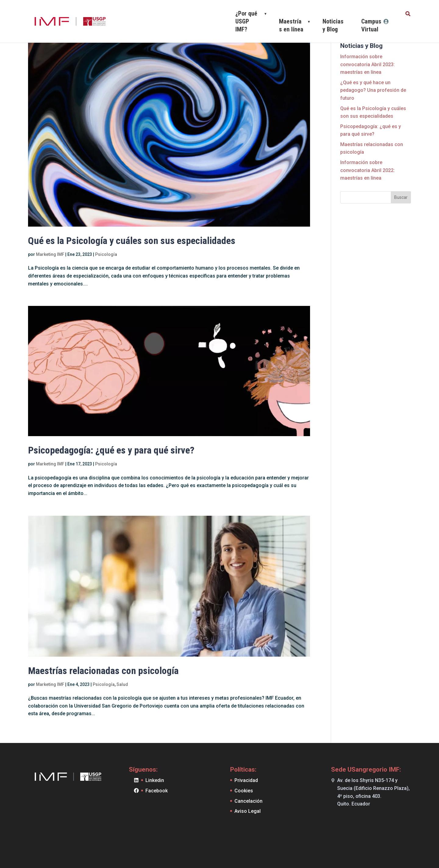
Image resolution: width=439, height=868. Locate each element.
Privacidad (246, 780)
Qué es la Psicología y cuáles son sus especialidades (132, 241)
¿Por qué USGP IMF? (246, 21)
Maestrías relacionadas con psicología (103, 671)
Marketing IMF (50, 254)
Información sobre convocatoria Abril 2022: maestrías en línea (368, 170)
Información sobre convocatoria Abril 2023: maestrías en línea (368, 64)
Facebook (157, 791)
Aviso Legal (248, 811)
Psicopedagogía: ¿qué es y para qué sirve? (111, 450)
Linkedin (155, 780)
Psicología (106, 254)
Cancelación (248, 801)
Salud (122, 684)
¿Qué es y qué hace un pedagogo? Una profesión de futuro (373, 90)
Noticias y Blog (333, 25)
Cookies (244, 791)
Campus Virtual (371, 25)
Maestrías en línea (291, 25)
